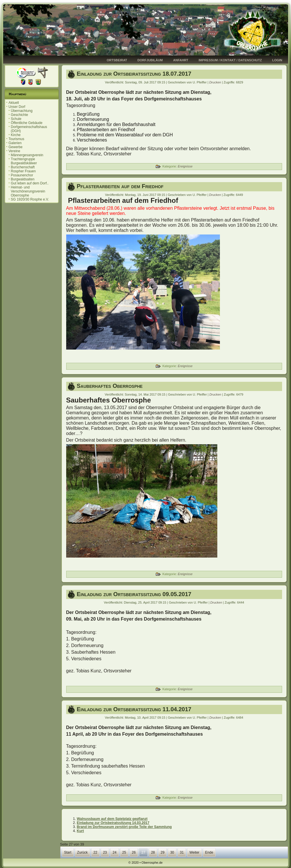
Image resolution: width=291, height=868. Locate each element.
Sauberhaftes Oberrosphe (110, 386)
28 (153, 852)
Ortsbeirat (117, 60)
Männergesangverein (27, 155)
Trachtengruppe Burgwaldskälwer (24, 161)
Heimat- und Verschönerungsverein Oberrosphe (28, 191)
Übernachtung (22, 111)
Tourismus (17, 139)
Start (68, 852)
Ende (209, 852)
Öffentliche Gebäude (27, 123)
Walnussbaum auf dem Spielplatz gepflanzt (112, 819)
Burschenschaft (23, 167)
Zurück (82, 852)
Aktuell (14, 103)
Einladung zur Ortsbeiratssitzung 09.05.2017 (134, 594)
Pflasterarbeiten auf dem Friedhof (120, 186)
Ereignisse (185, 166)
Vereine (15, 151)
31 (182, 852)
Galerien (15, 143)
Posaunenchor (22, 175)
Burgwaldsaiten (23, 179)
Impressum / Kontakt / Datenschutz (230, 60)
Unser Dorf (17, 107)
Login (277, 60)
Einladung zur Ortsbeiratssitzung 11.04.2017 (134, 709)
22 (95, 852)
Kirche (16, 135)
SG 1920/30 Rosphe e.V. (30, 199)
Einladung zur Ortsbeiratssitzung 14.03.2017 (113, 823)
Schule (16, 119)
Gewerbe (16, 147)
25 (124, 852)
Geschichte (20, 115)
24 (114, 852)
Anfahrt (181, 60)
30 (172, 852)
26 (134, 852)
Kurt (80, 831)
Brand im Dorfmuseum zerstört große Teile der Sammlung (124, 827)
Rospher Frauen (23, 171)
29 (162, 852)
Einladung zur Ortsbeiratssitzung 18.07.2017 (134, 74)
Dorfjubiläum (150, 60)
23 (105, 852)
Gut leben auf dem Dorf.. (30, 183)
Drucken (216, 82)
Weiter (194, 852)
